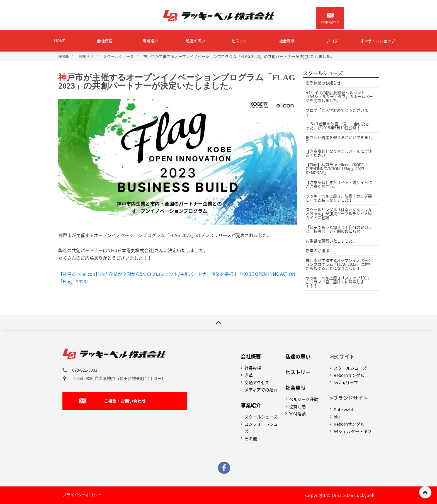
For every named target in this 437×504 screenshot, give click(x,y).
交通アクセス (257, 383)
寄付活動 (297, 414)
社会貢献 (287, 41)
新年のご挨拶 (317, 250)
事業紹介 (150, 41)
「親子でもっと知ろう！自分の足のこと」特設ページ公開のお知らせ (339, 229)
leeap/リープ (346, 383)
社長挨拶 (253, 368)
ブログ (332, 41)
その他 (251, 439)
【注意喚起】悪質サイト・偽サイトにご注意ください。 (339, 184)
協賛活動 (297, 406)
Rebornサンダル (349, 375)
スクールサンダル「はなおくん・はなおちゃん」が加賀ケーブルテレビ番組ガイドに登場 (339, 213)
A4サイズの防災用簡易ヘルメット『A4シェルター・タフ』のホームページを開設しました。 (339, 96)
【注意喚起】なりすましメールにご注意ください (339, 153)
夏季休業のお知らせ (323, 83)
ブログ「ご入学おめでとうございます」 (337, 112)
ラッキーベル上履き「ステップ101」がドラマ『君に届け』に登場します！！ (338, 282)
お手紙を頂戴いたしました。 (331, 241)
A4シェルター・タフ (353, 431)
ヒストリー (241, 41)
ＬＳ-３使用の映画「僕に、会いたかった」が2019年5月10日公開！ (338, 126)
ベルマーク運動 (304, 399)
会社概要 (105, 41)
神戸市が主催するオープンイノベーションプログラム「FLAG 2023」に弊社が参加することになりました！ (339, 264)
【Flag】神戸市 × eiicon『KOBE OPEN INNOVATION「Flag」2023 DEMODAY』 (335, 169)
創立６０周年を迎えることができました (339, 139)
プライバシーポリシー (82, 495)
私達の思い (196, 41)
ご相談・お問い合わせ (112, 401)
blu (337, 417)
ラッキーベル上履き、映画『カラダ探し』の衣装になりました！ (339, 198)
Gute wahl (343, 410)
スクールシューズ (119, 56)
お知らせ (86, 56)
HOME (60, 41)
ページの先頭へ (425, 492)
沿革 (249, 375)
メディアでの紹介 (261, 390)
